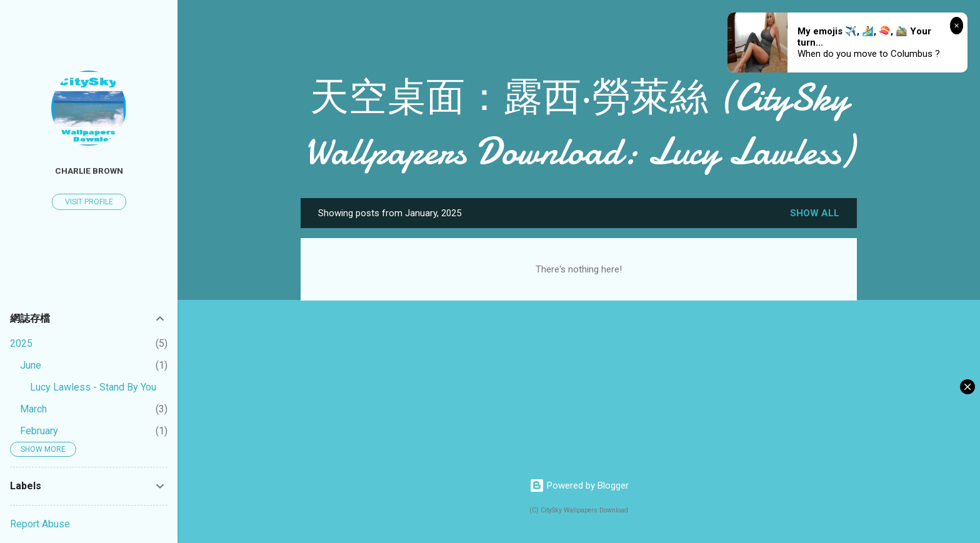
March (33, 409)
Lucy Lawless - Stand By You (93, 387)
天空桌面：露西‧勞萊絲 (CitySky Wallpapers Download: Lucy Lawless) (579, 124)
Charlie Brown (89, 171)
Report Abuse (40, 524)
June (31, 365)
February (39, 431)
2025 (21, 343)
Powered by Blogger (579, 486)
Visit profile (89, 202)
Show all (815, 213)
